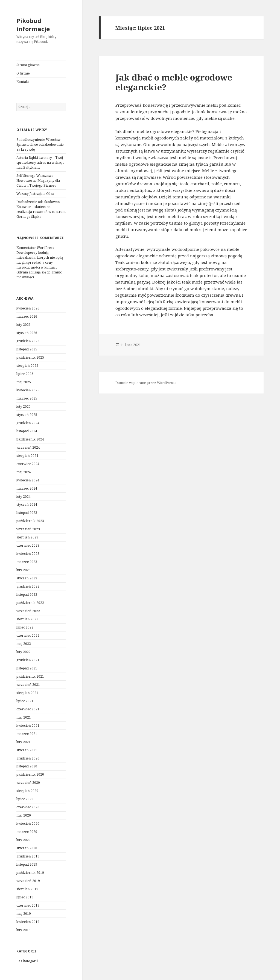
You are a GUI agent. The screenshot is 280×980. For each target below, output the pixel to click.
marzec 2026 (27, 316)
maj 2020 (24, 815)
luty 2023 (24, 570)
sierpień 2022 (27, 619)
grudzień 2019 (28, 856)
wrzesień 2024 (28, 447)
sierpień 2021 (27, 693)
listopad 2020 (27, 766)
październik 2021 (30, 676)
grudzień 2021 (28, 660)
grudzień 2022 (28, 586)
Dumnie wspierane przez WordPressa (146, 383)
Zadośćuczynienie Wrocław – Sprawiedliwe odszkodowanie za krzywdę (40, 145)
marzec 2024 (27, 488)
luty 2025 (24, 406)
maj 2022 (24, 644)
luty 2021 (24, 742)
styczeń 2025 (27, 415)
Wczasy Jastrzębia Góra (35, 194)
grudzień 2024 (28, 423)
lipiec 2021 (25, 701)
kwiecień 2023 (28, 554)
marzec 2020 (27, 832)
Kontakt (23, 82)
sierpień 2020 (27, 791)
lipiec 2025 (25, 374)
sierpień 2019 (27, 889)
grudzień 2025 (28, 341)
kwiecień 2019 (28, 922)
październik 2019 (30, 873)
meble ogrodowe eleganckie (165, 131)
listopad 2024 (27, 431)
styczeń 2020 (27, 848)
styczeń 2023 (27, 578)
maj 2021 (24, 717)
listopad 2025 (27, 349)
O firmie (23, 73)
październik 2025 (30, 357)
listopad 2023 (27, 513)
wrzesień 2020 (28, 783)
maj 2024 (24, 472)
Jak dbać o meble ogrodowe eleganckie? (174, 82)
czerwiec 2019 (28, 905)
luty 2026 (24, 325)
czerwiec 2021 (28, 709)
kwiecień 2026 (28, 308)
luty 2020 (24, 840)
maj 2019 (24, 914)
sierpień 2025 (27, 366)
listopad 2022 (27, 595)
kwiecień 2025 (28, 390)
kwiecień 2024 (28, 480)
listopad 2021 (27, 668)
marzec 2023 (27, 562)
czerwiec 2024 (28, 464)
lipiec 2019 (25, 897)
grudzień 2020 (28, 758)
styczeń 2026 (27, 333)
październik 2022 (30, 603)
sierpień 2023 (27, 537)
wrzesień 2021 (28, 685)
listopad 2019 (27, 864)
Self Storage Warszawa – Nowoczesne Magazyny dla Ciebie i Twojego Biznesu (38, 181)
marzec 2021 (27, 734)
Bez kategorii (27, 961)
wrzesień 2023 (28, 529)
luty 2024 (24, 497)
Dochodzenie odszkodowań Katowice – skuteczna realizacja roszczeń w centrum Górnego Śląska (41, 209)
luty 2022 (24, 652)
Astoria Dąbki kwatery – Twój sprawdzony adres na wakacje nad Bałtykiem (40, 163)
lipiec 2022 (25, 627)
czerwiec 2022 (28, 635)
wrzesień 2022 (28, 611)
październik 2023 (30, 521)
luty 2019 (24, 930)
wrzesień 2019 (28, 881)
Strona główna (28, 65)
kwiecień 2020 (28, 823)
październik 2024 (30, 439)
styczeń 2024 (27, 504)
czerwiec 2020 (28, 807)
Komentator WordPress (35, 248)
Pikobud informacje (33, 25)
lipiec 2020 (25, 799)
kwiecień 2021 (28, 726)
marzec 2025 (27, 398)
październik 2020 (30, 774)
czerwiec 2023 (28, 545)
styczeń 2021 (27, 750)
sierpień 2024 (27, 456)
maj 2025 (24, 382)
